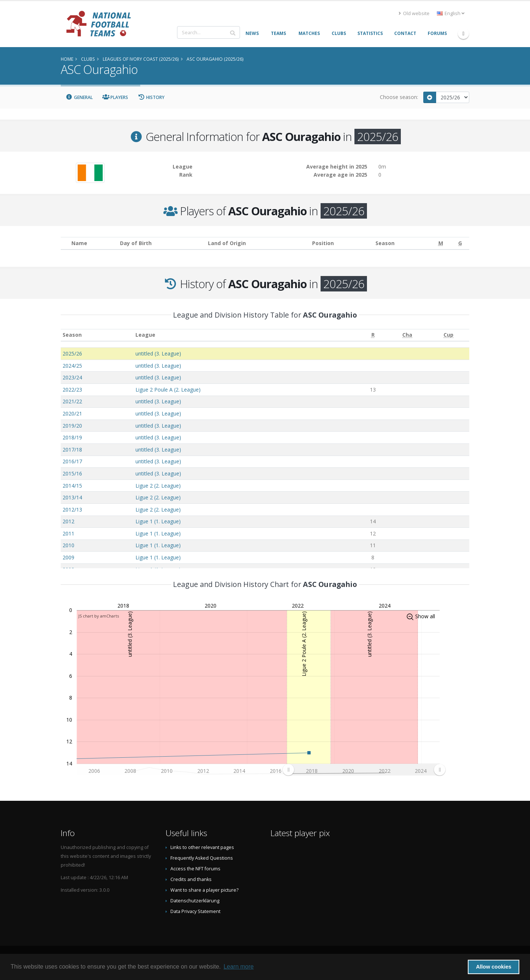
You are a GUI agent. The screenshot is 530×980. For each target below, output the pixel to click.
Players (115, 97)
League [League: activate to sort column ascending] (145, 335)
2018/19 (72, 437)
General (79, 97)
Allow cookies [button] (494, 967)
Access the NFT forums (195, 869)
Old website (414, 13)
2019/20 (72, 426)
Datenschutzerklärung (195, 901)
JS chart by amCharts (99, 616)
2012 (68, 521)
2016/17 (72, 461)
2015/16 (72, 473)
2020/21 (72, 413)
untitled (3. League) (158, 353)
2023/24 (72, 377)
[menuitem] (364, 770)
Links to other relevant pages (202, 847)
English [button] (451, 13)
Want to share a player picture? (204, 890)
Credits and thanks (191, 879)
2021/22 (72, 401)
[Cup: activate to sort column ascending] (449, 335)
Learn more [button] (239, 967)
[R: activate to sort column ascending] (373, 335)
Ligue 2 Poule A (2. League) (168, 390)
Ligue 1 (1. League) (158, 521)
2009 (68, 557)
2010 (68, 545)
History (151, 97)
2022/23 (72, 390)
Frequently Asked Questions (202, 858)
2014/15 (72, 486)
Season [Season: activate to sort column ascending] (72, 335)
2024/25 (72, 366)
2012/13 (72, 510)
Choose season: (399, 97)
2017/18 (72, 450)
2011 (68, 533)
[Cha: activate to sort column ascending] (407, 335)
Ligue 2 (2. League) (158, 486)
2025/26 (72, 353)
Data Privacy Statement (195, 911)
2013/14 (72, 497)
